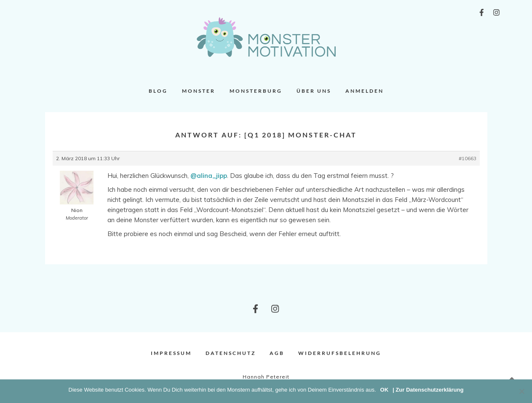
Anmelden (365, 91)
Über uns (314, 91)
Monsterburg (256, 91)
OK (385, 390)
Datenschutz (231, 353)
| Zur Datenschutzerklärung (428, 390)
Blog (158, 91)
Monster (199, 91)
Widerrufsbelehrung (340, 353)
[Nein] (521, 391)
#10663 (468, 158)
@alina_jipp (209, 176)
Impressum (171, 353)
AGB (277, 353)
